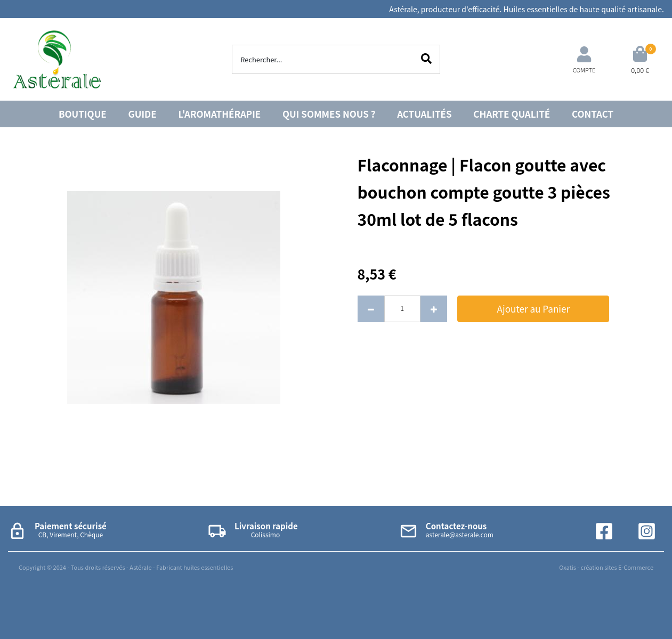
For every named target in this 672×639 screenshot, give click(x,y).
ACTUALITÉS (424, 114)
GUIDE (143, 114)
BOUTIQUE (83, 114)
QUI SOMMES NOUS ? (329, 114)
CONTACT (593, 114)
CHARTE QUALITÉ (512, 114)
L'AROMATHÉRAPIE (220, 114)
